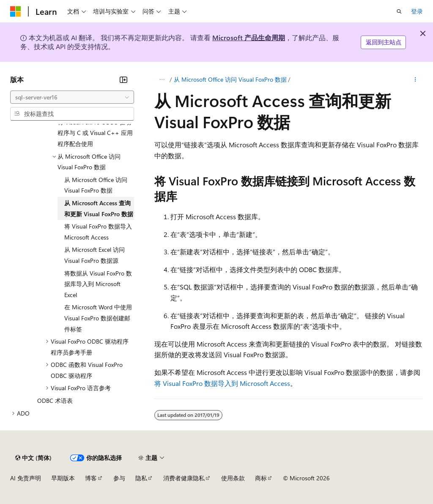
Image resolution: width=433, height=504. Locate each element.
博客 (91, 478)
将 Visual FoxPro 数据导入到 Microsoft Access (222, 383)
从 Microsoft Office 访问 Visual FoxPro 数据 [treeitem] (96, 185)
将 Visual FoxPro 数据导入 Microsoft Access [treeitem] (98, 232)
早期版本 (63, 478)
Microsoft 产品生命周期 (249, 37)
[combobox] (72, 97)
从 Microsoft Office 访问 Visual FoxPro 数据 (230, 79)
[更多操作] (415, 80)
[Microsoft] (16, 11)
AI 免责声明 (26, 478)
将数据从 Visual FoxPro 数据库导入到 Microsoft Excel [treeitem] (98, 284)
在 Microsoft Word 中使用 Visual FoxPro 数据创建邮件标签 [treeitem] (98, 318)
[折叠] (123, 80)
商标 (261, 478)
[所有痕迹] (162, 80)
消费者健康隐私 (184, 478)
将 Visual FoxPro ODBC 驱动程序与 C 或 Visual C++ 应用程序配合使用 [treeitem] (95, 133)
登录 (417, 11)
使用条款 (233, 478)
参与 (119, 478)
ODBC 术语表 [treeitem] (55, 401)
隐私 (141, 478)
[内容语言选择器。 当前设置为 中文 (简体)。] (33, 458)
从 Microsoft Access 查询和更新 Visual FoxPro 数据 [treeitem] (99, 208)
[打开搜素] (399, 11)
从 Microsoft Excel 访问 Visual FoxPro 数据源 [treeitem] (95, 255)
